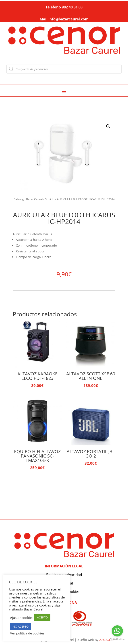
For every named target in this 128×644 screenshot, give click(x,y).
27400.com (107, 640)
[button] (108, 126)
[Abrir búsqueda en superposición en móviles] (64, 69)
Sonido (50, 199)
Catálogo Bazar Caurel (28, 199)
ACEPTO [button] (42, 617)
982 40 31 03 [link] (72, 7)
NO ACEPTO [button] (21, 626)
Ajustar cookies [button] (22, 618)
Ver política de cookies (27, 633)
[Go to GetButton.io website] (117, 639)
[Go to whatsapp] (117, 631)
